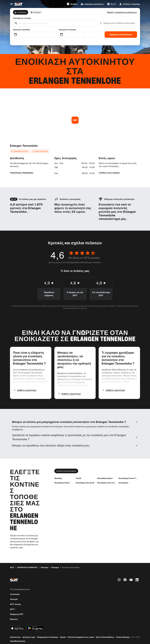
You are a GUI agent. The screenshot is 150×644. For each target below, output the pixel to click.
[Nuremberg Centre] (62, 479)
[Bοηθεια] (72, 4)
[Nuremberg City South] (85, 479)
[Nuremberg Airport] (105, 475)
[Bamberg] (58, 475)
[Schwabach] (124, 479)
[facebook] (125, 576)
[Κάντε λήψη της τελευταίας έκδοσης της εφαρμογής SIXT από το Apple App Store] (17, 625)
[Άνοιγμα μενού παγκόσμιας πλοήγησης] (11, 4)
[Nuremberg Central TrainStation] (128, 475)
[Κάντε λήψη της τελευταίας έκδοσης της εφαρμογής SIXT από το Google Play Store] (35, 625)
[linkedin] (137, 576)
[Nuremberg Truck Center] (107, 479)
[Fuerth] (78, 475)
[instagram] (119, 576)
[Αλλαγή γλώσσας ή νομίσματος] (111, 4)
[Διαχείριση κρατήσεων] (92, 4)
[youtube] (131, 576)
